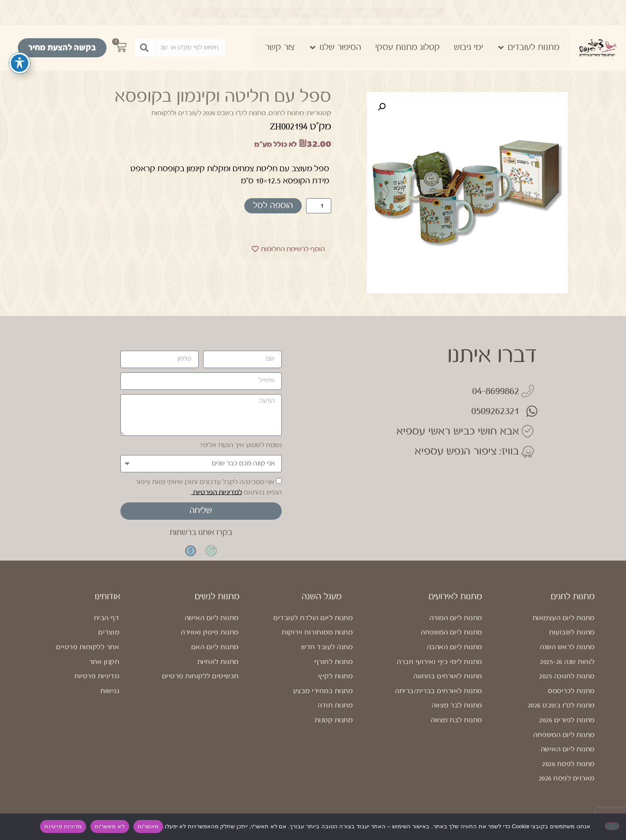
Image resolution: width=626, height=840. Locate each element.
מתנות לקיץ (335, 682)
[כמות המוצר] (319, 206)
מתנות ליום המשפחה (564, 741)
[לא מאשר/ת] (612, 826)
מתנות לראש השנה (567, 653)
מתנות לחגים (286, 113)
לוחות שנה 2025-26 (567, 668)
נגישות (110, 697)
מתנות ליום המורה (456, 624)
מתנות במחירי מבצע (323, 697)
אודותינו (108, 603)
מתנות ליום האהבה (455, 653)
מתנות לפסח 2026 (568, 770)
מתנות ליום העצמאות (564, 624)
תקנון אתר (104, 668)
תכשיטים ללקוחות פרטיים (200, 682)
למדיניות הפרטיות (217, 492)
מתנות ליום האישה (568, 755)
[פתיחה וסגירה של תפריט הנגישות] (20, 63)
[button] (382, 107)
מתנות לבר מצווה (457, 712)
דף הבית (107, 624)
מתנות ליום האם (215, 653)
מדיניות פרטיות (97, 682)
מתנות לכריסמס (571, 697)
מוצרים (109, 639)
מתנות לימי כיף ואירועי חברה (440, 668)
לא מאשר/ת (110, 826)
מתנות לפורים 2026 (567, 726)
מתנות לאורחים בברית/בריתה (439, 697)
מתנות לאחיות (218, 668)
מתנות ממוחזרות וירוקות (317, 639)
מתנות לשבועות (572, 639)
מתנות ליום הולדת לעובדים (313, 624)
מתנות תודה (335, 712)
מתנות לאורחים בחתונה (448, 682)
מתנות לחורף (334, 668)
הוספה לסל (273, 206)
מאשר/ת (148, 826)
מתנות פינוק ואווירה (210, 639)
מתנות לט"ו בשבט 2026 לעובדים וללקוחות (208, 113)
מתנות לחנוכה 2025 (567, 682)
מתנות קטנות (334, 726)
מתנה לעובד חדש (327, 653)
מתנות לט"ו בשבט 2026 (561, 712)
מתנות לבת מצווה (456, 726)
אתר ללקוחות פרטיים (88, 653)
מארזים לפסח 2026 (567, 785)
